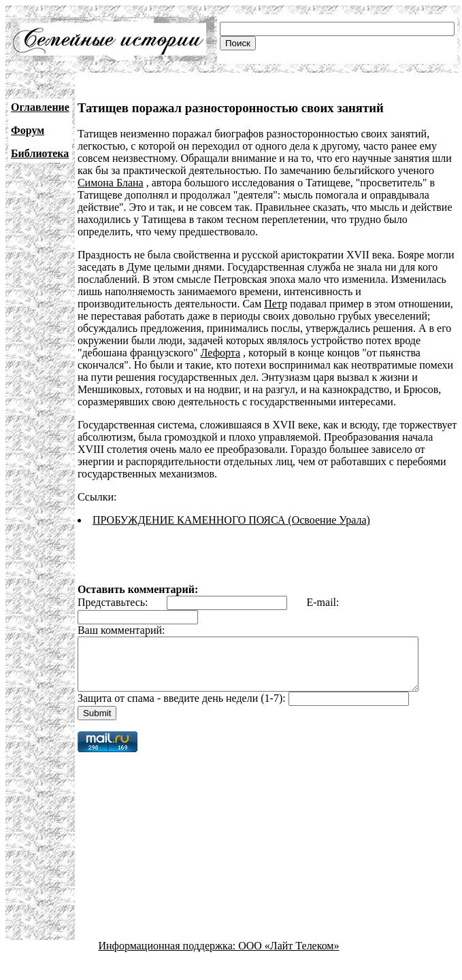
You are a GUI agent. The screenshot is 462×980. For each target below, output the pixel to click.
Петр (178, 304)
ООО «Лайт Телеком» (288, 956)
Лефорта (168, 353)
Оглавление (40, 107)
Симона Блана (111, 183)
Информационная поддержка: (169, 956)
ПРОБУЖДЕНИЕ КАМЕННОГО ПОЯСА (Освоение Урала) (231, 520)
